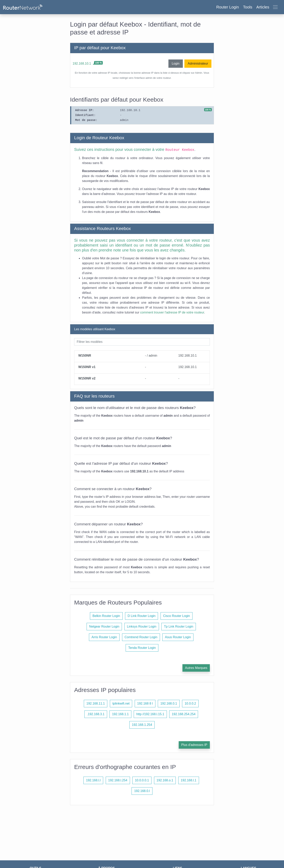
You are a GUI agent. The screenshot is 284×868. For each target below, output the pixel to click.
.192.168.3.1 (96, 714)
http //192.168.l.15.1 (150, 714)
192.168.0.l (142, 791)
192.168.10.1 (82, 64)
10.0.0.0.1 (142, 780)
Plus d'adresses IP (194, 745)
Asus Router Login (178, 637)
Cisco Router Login (177, 616)
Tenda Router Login (142, 648)
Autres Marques (196, 668)
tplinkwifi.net (121, 703)
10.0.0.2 (190, 703)
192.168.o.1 (165, 780)
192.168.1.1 (120, 714)
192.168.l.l (93, 780)
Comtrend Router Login (141, 637)
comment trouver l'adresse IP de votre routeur (172, 312)
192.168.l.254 (118, 780)
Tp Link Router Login (179, 626)
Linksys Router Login (142, 626)
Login (176, 64)
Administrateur (198, 64)
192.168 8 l (145, 703)
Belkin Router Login (106, 616)
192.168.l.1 (189, 780)
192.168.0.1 (169, 703)
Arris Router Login (104, 637)
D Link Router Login (142, 616)
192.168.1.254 (142, 725)
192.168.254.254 (184, 714)
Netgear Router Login (104, 626)
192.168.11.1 (96, 703)
